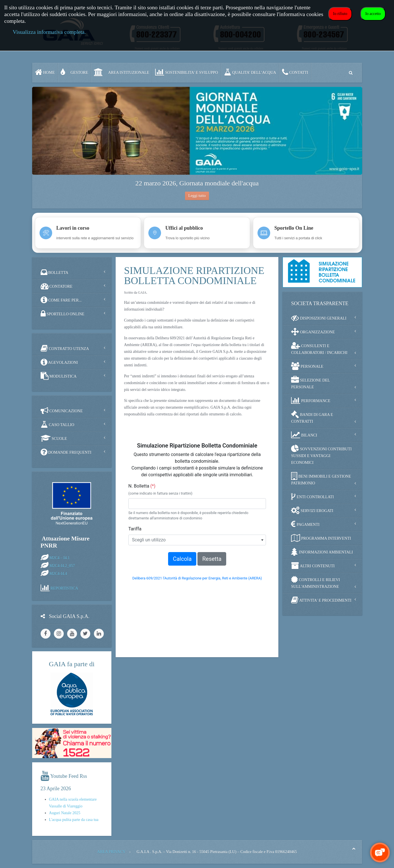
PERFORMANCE (311, 400)
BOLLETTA (55, 272)
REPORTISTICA (64, 588)
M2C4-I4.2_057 (62, 565)
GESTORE (74, 72)
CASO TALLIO (58, 424)
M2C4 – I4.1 (60, 558)
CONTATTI (295, 72)
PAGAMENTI (305, 524)
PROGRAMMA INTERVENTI (321, 538)
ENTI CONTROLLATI (312, 497)
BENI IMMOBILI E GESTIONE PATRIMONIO (321, 479)
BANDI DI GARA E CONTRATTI (312, 417)
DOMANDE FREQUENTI (66, 452)
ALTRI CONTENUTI (313, 566)
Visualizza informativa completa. (49, 32)
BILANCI (304, 435)
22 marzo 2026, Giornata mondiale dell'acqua (197, 183)
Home (45, 72)
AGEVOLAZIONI (59, 362)
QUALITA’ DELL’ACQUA (250, 72)
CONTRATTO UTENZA (65, 348)
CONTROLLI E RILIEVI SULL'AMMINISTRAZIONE (315, 582)
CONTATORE (57, 286)
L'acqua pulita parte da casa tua (74, 820)
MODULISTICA (59, 376)
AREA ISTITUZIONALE (122, 72)
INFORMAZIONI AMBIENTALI (322, 552)
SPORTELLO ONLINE (63, 314)
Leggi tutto (197, 196)
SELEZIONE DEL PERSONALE (311, 383)
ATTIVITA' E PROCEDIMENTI (321, 600)
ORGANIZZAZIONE (313, 332)
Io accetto (373, 14)
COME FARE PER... (61, 300)
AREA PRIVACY (111, 852)
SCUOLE (54, 438)
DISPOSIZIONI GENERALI (319, 318)
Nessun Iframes (197, 541)
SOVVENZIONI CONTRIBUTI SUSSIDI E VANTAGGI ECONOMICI (321, 455)
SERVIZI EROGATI (312, 510)
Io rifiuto (340, 14)
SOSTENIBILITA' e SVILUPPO (187, 72)
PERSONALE (307, 366)
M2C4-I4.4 (58, 573)
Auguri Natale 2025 (65, 813)
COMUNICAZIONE (62, 411)
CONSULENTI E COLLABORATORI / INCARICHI (319, 348)
